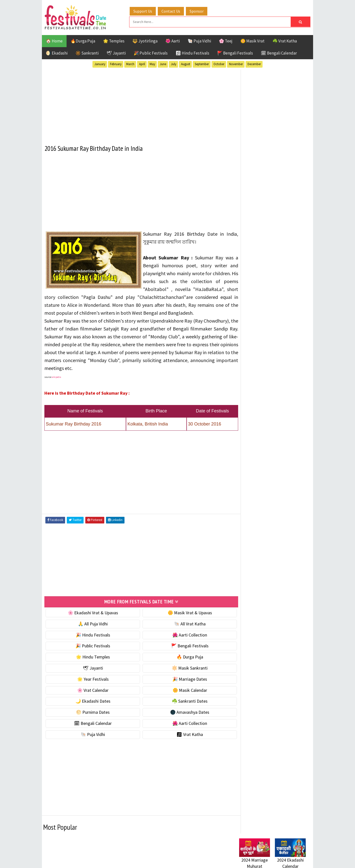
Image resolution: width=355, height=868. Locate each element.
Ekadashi (287, 498)
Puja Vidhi (286, 524)
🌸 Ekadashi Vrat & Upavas (90, 620)
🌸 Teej (226, 40)
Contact (244, 660)
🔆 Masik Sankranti (183, 675)
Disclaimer (246, 668)
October (219, 64)
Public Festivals (255, 524)
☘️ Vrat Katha (285, 40)
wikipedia (56, 384)
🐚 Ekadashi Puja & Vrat (261, 297)
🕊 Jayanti (116, 53)
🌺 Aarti (173, 40)
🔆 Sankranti (87, 53)
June (163, 64)
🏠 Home (54, 40)
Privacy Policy (249, 677)
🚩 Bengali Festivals (235, 53)
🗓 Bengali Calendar (279, 53)
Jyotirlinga (250, 515)
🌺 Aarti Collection (183, 642)
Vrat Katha (286, 541)
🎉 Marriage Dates (183, 686)
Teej (243, 541)
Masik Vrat (278, 515)
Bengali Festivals (256, 498)
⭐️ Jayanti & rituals (256, 318)
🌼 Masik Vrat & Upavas (183, 620)
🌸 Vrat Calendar (91, 697)
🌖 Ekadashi (57, 53)
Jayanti (282, 506)
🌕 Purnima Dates (91, 719)
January (100, 64)
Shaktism (274, 532)
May (152, 64)
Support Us (144, 11)
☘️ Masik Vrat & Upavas (260, 308)
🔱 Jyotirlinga (145, 40)
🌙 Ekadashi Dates (90, 708)
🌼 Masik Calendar (183, 697)
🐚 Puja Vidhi (199, 40)
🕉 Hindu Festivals (192, 53)
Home (242, 644)
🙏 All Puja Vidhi (91, 631)
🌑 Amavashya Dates (183, 719)
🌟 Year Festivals (90, 686)
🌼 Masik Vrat (252, 40)
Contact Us (172, 11)
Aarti (279, 489)
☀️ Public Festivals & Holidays (266, 339)
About (242, 652)
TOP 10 (294, 532)
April (142, 64)
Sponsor (198, 11)
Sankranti (249, 532)
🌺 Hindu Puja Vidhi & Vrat (263, 328)
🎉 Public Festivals (151, 53)
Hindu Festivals (254, 506)
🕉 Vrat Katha (183, 741)
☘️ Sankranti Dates (183, 708)
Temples (261, 541)
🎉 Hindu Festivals (90, 642)
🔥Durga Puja (83, 40)
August (186, 64)
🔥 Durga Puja (183, 664)
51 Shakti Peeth (254, 489)
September (202, 64)
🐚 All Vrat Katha (183, 631)
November (236, 64)
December (254, 64)
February (116, 64)
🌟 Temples (114, 40)
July (174, 64)
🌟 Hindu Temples (90, 664)
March (130, 64)
